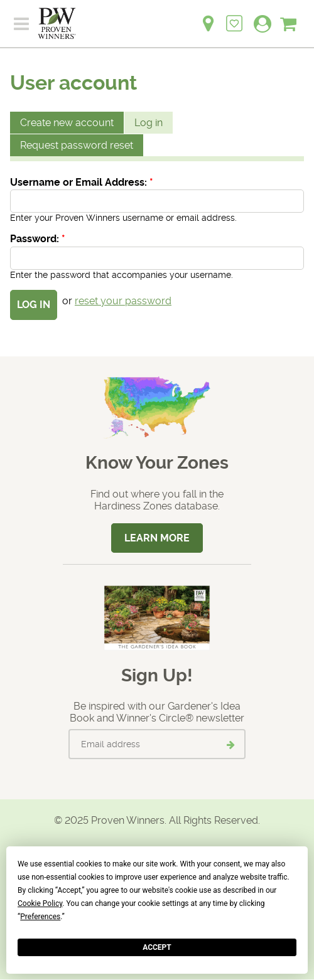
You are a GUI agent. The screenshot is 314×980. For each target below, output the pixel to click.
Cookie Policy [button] (40, 903)
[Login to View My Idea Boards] (234, 17)
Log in (149, 123)
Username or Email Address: (82, 182)
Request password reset (77, 145)
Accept (157, 947)
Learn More (157, 538)
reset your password (123, 301)
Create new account (67, 123)
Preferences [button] (40, 917)
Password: (38, 239)
